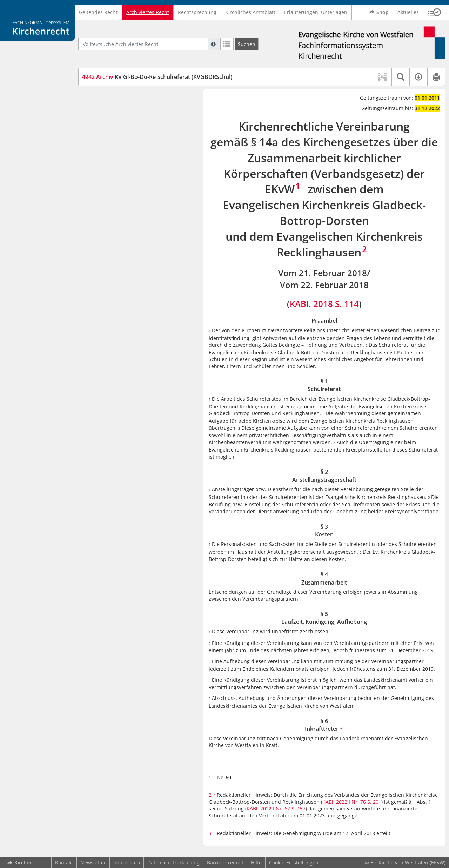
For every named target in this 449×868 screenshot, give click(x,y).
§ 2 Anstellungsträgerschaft (127, 120)
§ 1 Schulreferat (114, 110)
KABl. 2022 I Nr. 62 (268, 809)
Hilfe (256, 863)
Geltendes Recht (98, 12)
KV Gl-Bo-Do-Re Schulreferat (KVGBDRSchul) (157, 77)
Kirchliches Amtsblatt (250, 12)
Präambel (106, 99)
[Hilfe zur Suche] (213, 44)
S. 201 (374, 802)
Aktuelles (408, 12)
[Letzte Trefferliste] (227, 44)
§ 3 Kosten (107, 131)
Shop (379, 12)
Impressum (127, 863)
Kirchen (20, 863)
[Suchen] (247, 44)
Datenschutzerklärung (173, 863)
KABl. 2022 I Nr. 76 (344, 802)
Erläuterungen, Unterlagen (316, 12)
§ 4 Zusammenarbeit (119, 141)
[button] (434, 12)
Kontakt (64, 863)
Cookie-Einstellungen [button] (294, 863)
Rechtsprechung (197, 12)
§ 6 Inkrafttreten (114, 162)
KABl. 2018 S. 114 (324, 304)
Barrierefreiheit (225, 863)
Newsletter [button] (93, 863)
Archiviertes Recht (148, 12)
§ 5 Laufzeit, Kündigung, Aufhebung (137, 151)
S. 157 (299, 809)
